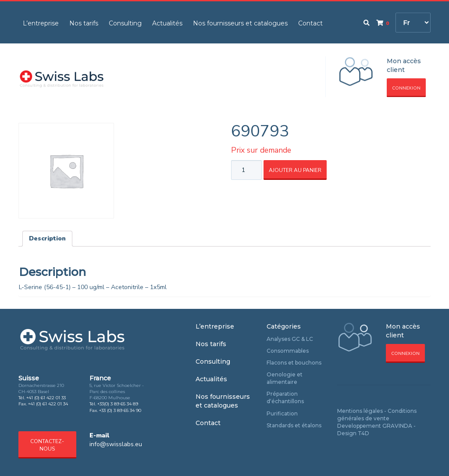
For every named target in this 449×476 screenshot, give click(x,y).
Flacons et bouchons (294, 363)
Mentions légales (360, 411)
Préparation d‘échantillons (285, 397)
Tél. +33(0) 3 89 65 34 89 (114, 404)
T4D (363, 433)
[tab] (47, 239)
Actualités (167, 23)
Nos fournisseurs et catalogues (240, 23)
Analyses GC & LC (290, 339)
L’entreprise (41, 23)
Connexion (406, 88)
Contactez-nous (47, 445)
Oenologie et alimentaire (285, 378)
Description (47, 238)
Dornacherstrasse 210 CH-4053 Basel (41, 388)
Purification (282, 413)
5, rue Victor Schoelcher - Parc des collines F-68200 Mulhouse (117, 392)
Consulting (125, 23)
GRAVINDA (397, 426)
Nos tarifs (84, 23)
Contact (310, 23)
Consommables (288, 351)
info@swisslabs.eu (116, 444)
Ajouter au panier (295, 170)
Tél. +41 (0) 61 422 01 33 (42, 398)
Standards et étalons (294, 425)
